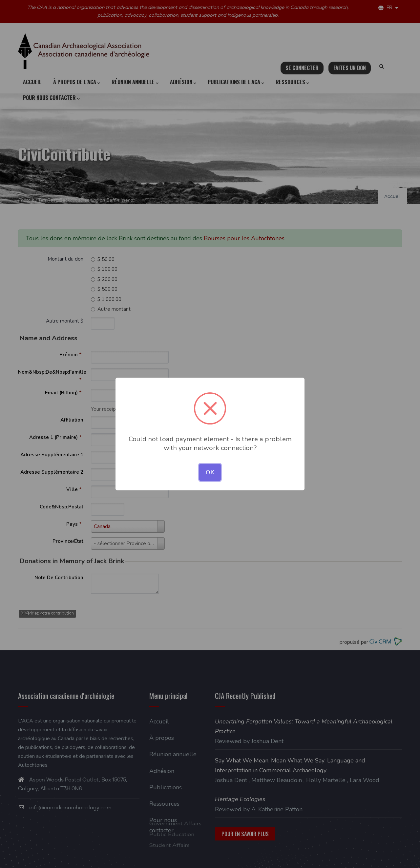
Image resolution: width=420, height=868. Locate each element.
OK (210, 472)
